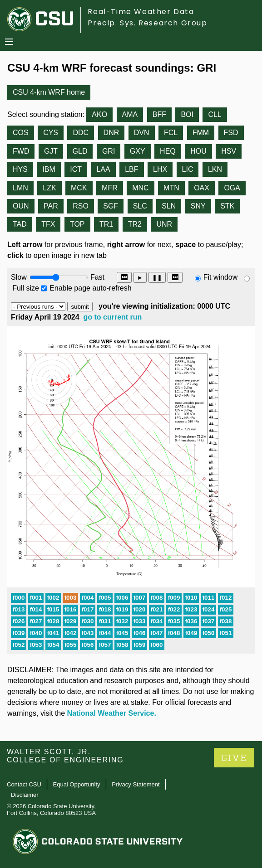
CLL (215, 114)
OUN (21, 206)
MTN (171, 188)
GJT (51, 151)
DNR (111, 133)
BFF (159, 114)
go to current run (113, 317)
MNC (140, 188)
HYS (20, 169)
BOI (187, 114)
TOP (77, 224)
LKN (215, 169)
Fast (97, 277)
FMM (201, 133)
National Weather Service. (112, 713)
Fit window (221, 277)
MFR (110, 188)
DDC (81, 133)
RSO (81, 206)
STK (227, 206)
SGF (111, 206)
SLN (169, 206)
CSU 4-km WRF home (49, 92)
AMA (130, 114)
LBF (131, 169)
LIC (188, 169)
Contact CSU (24, 784)
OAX (202, 188)
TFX (48, 224)
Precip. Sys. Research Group (147, 23)
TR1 (106, 224)
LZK (49, 188)
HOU (198, 151)
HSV (229, 151)
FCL (171, 133)
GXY (138, 151)
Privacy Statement (136, 784)
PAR (51, 206)
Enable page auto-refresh (91, 288)
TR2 (135, 224)
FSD (231, 133)
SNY (198, 206)
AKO (99, 114)
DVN (142, 133)
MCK (79, 188)
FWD (21, 151)
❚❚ (157, 278)
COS (21, 133)
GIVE (234, 758)
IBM (49, 169)
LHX (160, 169)
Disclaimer (25, 795)
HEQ (168, 151)
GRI (109, 151)
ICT (76, 169)
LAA (104, 169)
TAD (20, 224)
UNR (164, 224)
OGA (232, 188)
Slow (19, 277)
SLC (140, 206)
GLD (80, 151)
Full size (26, 288)
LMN (20, 188)
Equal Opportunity (77, 784)
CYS (51, 133)
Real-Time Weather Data (141, 12)
